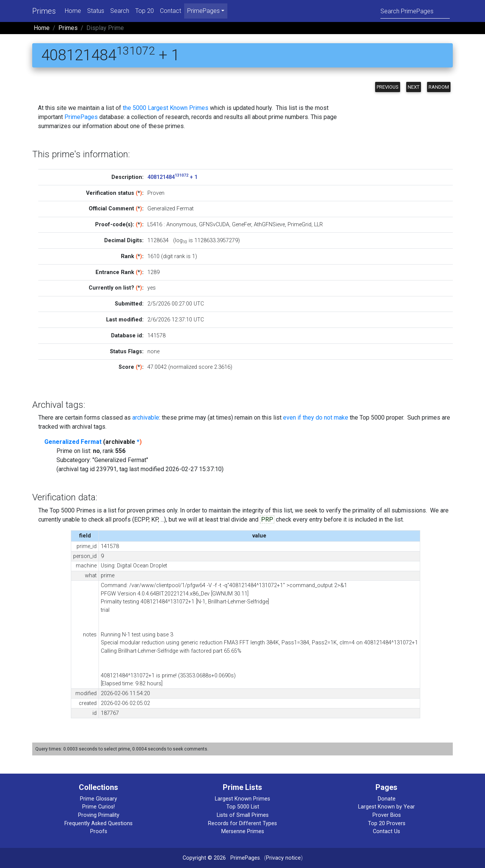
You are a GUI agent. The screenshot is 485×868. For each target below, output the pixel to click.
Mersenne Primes (243, 831)
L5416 (155, 225)
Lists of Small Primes (243, 815)
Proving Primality (99, 815)
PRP (267, 519)
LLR (318, 225)
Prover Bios (387, 815)
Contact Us (386, 831)
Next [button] (414, 87)
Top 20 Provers (387, 823)
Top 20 (145, 11)
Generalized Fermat (73, 442)
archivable (146, 418)
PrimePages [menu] (203, 11)
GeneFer (242, 225)
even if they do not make (316, 418)
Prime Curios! (99, 807)
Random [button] (439, 87)
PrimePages (81, 117)
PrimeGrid (300, 225)
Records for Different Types (242, 823)
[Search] (415, 11)
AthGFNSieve (269, 225)
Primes (44, 11)
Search (120, 11)
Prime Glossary (99, 799)
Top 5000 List (243, 807)
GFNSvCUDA (214, 225)
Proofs (99, 831)
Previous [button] (388, 87)
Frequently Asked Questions (99, 823)
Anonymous (181, 225)
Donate (387, 799)
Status (96, 11)
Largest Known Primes (242, 799)
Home (73, 11)
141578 (156, 336)
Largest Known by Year (386, 807)
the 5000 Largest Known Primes (166, 108)
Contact (171, 11)
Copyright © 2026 (204, 858)
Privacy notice (283, 858)
